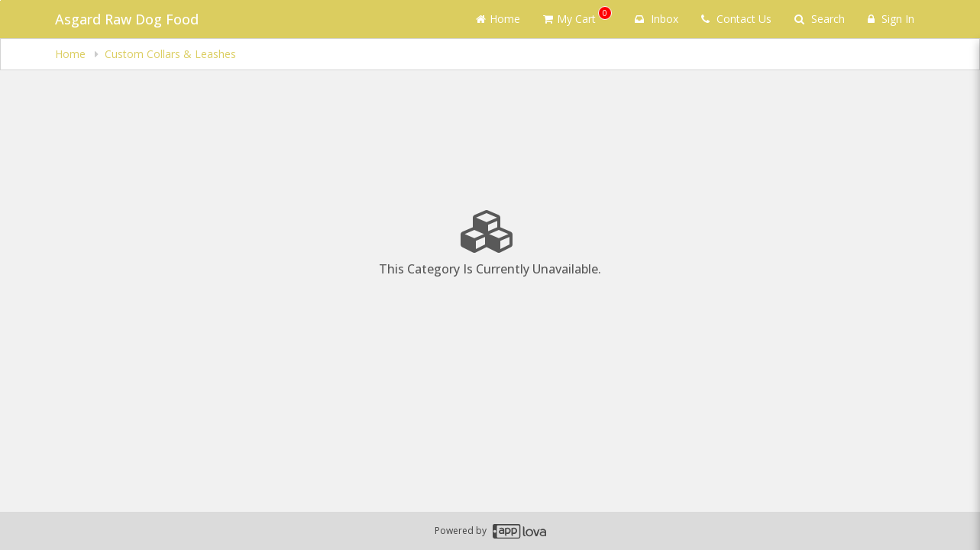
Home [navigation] (72, 54)
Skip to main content (0, 0)
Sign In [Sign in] (891, 19)
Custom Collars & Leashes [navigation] (170, 54)
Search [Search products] (820, 19)
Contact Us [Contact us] (736, 19)
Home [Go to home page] (498, 19)
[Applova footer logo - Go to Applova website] (519, 531)
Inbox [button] (657, 19)
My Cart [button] (577, 16)
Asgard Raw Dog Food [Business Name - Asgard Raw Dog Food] (127, 19)
